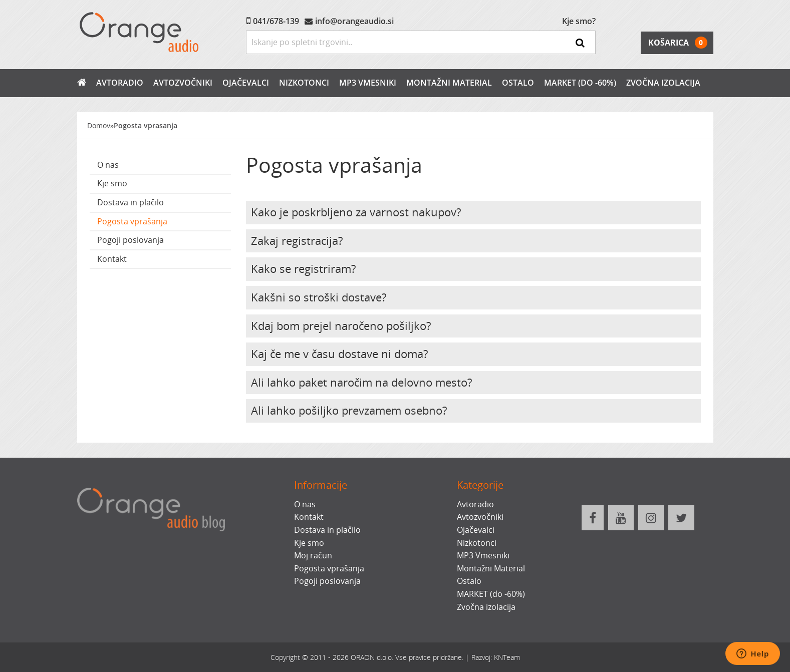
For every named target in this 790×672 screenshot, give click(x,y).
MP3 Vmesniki (368, 83)
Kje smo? (579, 21)
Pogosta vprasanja (146, 125)
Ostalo (518, 83)
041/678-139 (276, 21)
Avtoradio (120, 83)
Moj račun (313, 555)
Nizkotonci (304, 83)
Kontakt (112, 259)
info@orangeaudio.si (354, 21)
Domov (99, 125)
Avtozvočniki (183, 83)
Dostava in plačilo (130, 202)
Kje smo (112, 183)
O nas (108, 165)
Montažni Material (449, 83)
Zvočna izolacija (663, 83)
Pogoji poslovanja (130, 240)
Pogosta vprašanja (132, 221)
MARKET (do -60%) (580, 83)
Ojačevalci (246, 83)
